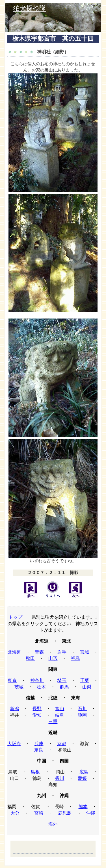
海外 (53, 824)
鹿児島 (64, 813)
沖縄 (91, 813)
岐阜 (60, 715)
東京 (12, 680)
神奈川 (37, 680)
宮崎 (39, 813)
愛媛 (82, 778)
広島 (84, 772)
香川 (60, 778)
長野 (37, 709)
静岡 (82, 715)
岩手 (62, 652)
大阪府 (14, 744)
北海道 (14, 652)
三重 (53, 722)
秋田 (30, 658)
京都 (62, 744)
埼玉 (62, 680)
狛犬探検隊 (30, 8)
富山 (60, 709)
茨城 (19, 687)
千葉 (85, 680)
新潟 (14, 709)
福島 (75, 658)
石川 (82, 709)
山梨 (87, 687)
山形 (53, 658)
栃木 (42, 687)
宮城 (85, 652)
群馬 (64, 687)
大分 (15, 813)
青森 (39, 652)
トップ (16, 617)
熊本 (83, 807)
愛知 (37, 715)
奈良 (39, 750)
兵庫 (39, 744)
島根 (35, 772)
